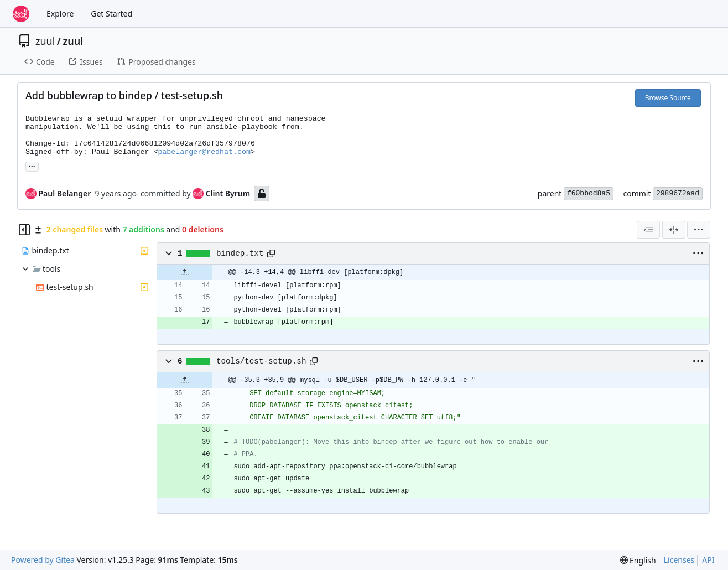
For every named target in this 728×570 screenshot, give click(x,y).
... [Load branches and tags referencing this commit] (32, 165)
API (708, 560)
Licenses (679, 560)
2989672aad (678, 193)
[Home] (21, 14)
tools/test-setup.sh (261, 361)
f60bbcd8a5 (589, 193)
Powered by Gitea (43, 560)
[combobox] (648, 230)
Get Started (111, 14)
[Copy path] (271, 253)
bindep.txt (240, 253)
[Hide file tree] (24, 230)
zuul (45, 41)
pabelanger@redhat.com (204, 152)
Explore (60, 14)
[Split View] (674, 230)
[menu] (699, 230)
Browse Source (668, 98)
